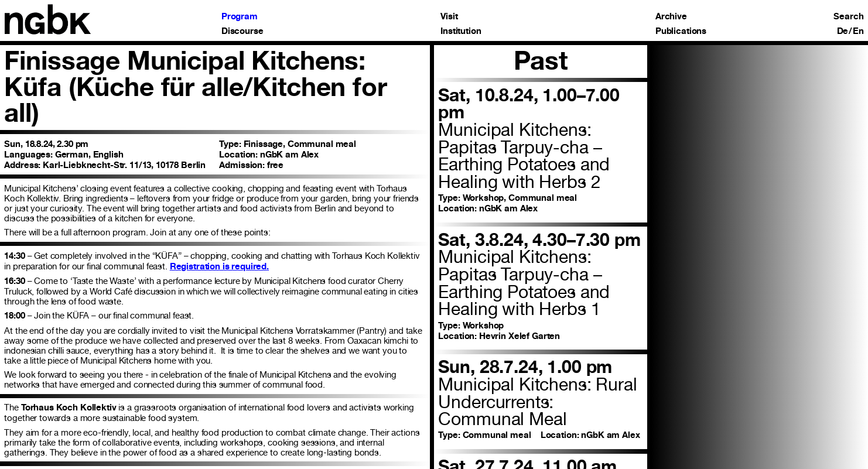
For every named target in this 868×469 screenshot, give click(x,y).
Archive (671, 17)
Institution (461, 31)
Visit (449, 17)
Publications (681, 31)
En (858, 31)
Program (240, 17)
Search (848, 17)
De (843, 31)
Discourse (242, 31)
